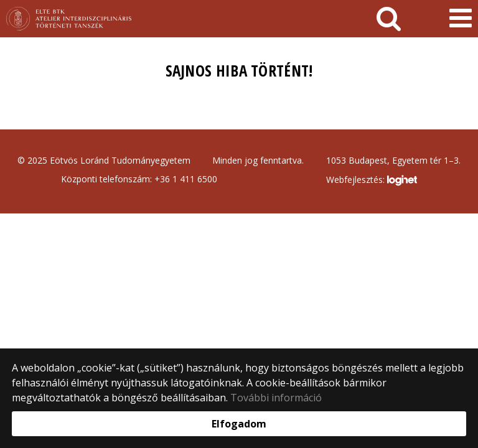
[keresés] (389, 19)
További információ (276, 398)
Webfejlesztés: (372, 180)
